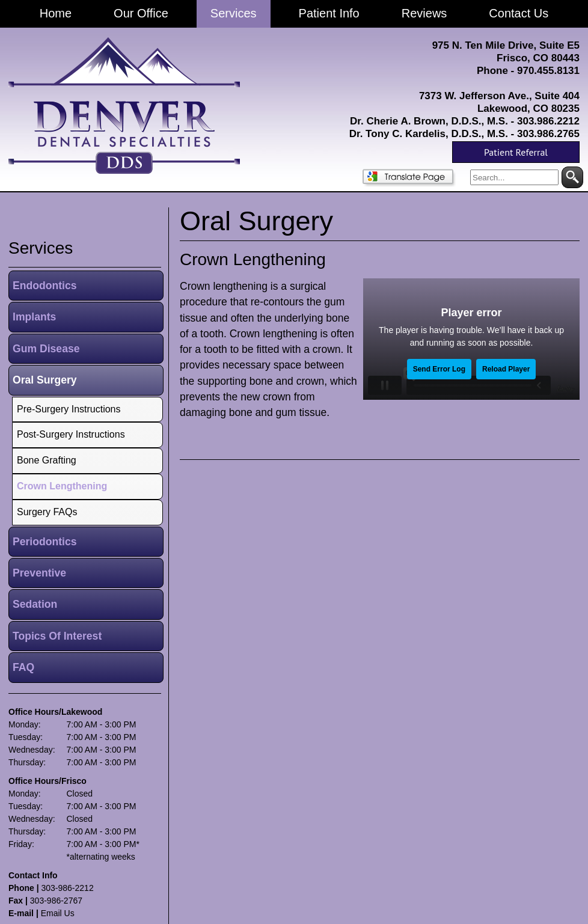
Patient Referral (516, 152)
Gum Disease (46, 349)
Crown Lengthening (253, 259)
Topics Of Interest (57, 636)
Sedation (35, 604)
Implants (34, 317)
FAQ (23, 667)
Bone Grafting (47, 460)
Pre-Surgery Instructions (69, 409)
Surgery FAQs (47, 512)
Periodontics (45, 542)
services (41, 248)
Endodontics (45, 286)
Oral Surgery (45, 380)
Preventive (39, 573)
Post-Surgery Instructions (71, 434)
